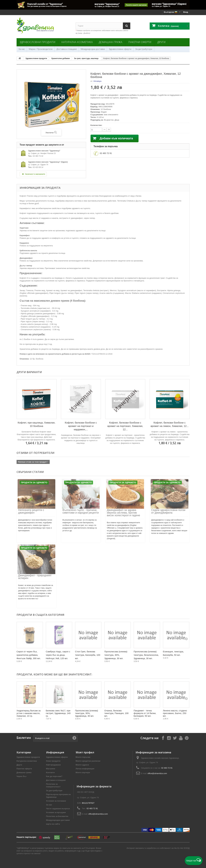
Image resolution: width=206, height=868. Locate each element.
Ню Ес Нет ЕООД (182, 848)
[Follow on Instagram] (169, 738)
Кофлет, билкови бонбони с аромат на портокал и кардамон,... (81, 426)
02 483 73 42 (38, 156)
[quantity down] (109, 130)
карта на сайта (53, 824)
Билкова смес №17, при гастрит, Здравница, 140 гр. (58, 713)
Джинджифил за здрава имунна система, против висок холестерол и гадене (124, 513)
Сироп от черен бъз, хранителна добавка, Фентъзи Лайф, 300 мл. (29, 655)
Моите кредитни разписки (88, 761)
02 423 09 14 (38, 167)
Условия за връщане (56, 812)
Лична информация (85, 769)
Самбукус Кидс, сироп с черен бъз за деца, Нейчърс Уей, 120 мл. (58, 655)
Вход (186, 12)
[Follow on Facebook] (163, 738)
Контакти (50, 773)
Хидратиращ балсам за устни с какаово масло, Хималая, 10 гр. (29, 713)
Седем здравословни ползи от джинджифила (168, 511)
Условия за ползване (56, 801)
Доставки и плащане (56, 780)
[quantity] (96, 130)
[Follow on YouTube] (181, 738)
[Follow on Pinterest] (187, 738)
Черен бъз (22, 776)
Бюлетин (24, 738)
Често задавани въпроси (58, 809)
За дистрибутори (144, 49)
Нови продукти (53, 761)
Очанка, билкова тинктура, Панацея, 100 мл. (117, 713)
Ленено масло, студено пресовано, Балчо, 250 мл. (175, 713)
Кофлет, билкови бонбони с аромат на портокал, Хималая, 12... (125, 426)
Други (161, 42)
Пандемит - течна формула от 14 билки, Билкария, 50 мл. (145, 713)
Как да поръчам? (54, 776)
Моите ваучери (83, 773)
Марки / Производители (41, 49)
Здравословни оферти (120, 49)
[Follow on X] (175, 738)
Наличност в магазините (33, 174)
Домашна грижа (111, 42)
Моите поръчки (83, 757)
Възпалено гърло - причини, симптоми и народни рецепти (81, 511)
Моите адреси (82, 765)
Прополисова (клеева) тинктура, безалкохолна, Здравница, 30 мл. (146, 655)
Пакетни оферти (140, 42)
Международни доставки (93, 49)
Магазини (51, 769)
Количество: (96, 125)
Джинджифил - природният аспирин (35, 577)
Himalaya (97, 81)
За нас (22, 49)
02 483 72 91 (106, 153)
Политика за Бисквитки (57, 816)
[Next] (186, 639)
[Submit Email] (74, 738)
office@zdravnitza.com (157, 773)
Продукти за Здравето (34, 483)
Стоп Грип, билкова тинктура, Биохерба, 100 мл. (88, 655)
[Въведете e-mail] (55, 738)
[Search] (127, 26)
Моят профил (85, 752)
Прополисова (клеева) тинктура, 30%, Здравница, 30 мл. (116, 655)
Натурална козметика (77, 42)
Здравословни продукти (37, 42)
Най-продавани (53, 765)
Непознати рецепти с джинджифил (31, 511)
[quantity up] (104, 130)
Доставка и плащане (67, 49)
